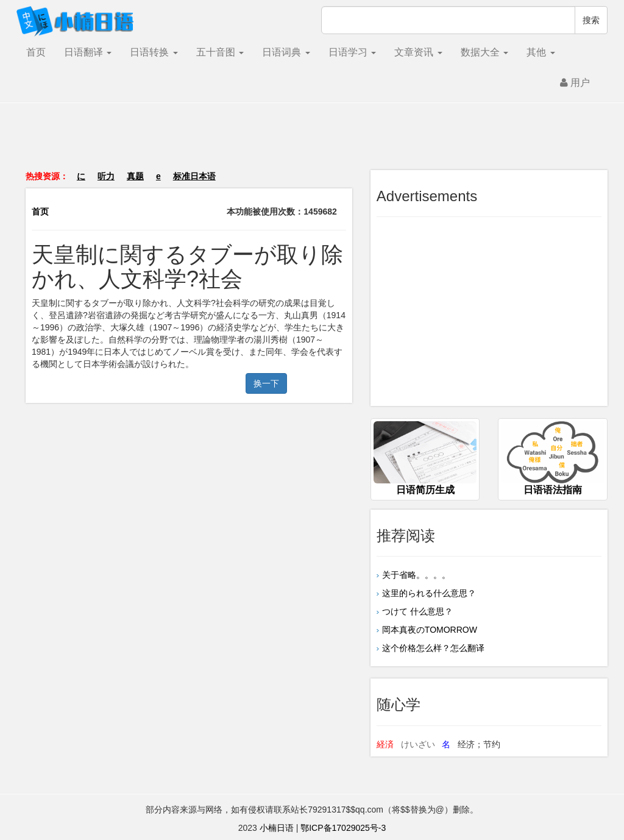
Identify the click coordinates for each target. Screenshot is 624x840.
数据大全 (484, 52)
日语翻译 (88, 52)
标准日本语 (194, 176)
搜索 (591, 20)
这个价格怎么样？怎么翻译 (433, 648)
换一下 (266, 383)
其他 (541, 52)
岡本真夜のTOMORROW (430, 630)
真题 (135, 176)
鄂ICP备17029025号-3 (343, 828)
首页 (36, 52)
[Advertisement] (312, 143)
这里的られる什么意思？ (429, 593)
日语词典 (286, 52)
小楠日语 (277, 828)
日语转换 (154, 52)
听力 (106, 176)
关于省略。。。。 (416, 575)
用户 (575, 83)
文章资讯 (418, 52)
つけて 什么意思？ (417, 611)
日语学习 (352, 52)
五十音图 (220, 52)
